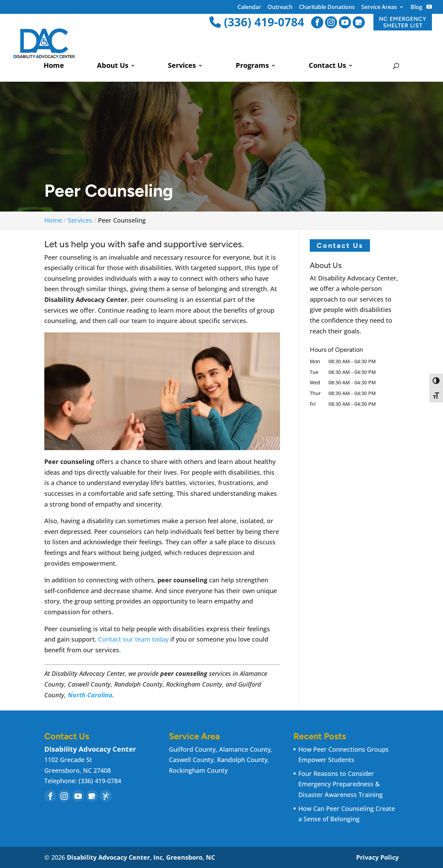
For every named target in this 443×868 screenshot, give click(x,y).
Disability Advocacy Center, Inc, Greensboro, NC (141, 857)
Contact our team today (133, 639)
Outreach (280, 7)
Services (182, 66)
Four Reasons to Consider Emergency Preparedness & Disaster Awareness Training (341, 784)
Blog (416, 7)
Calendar (249, 7)
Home (54, 66)
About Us (113, 66)
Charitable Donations (327, 7)
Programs (252, 66)
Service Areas (379, 7)
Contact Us (327, 66)
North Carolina (90, 695)
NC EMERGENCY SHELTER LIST (403, 22)
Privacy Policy (377, 857)
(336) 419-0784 (257, 22)
